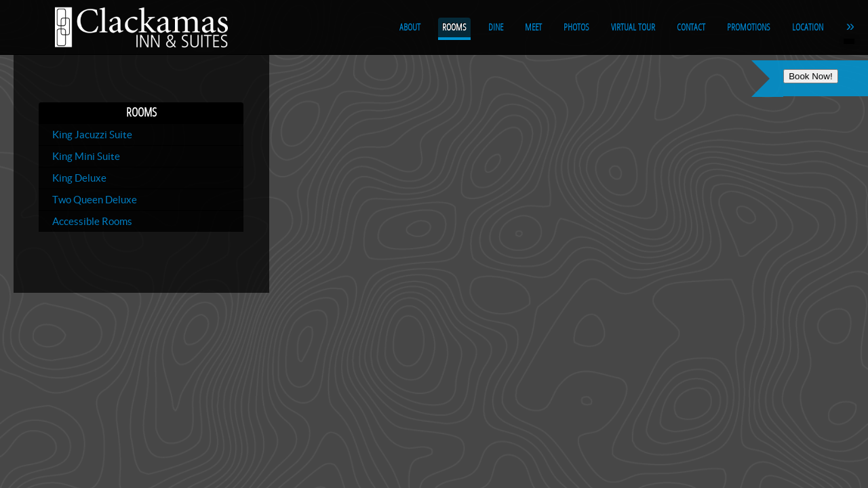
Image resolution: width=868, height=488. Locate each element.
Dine (496, 27)
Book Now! (810, 76)
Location (808, 27)
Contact (691, 27)
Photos (576, 27)
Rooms (454, 27)
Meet (533, 27)
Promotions (749, 27)
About (410, 27)
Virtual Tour (633, 27)
